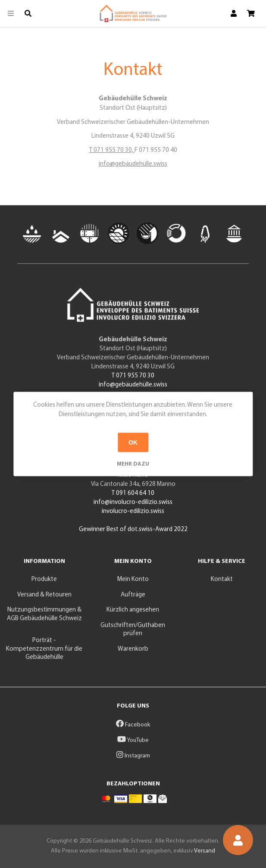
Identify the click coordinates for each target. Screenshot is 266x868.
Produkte (44, 579)
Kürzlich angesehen (133, 610)
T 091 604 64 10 (133, 493)
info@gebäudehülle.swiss (133, 164)
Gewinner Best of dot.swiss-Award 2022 (133, 530)
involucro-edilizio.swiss (133, 511)
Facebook (133, 725)
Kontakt (222, 579)
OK (133, 442)
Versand (205, 851)
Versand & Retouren (44, 595)
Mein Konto (133, 579)
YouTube (133, 740)
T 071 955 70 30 (133, 376)
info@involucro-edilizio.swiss (133, 502)
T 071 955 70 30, (112, 150)
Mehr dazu (133, 464)
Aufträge (133, 595)
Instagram (133, 756)
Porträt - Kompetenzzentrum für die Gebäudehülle (44, 649)
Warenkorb (133, 649)
